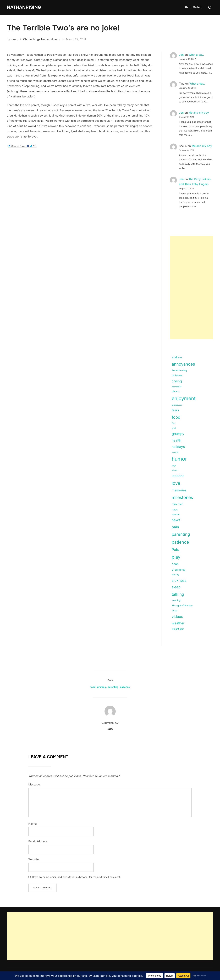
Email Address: (38, 841)
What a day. (196, 55)
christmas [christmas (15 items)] (177, 375)
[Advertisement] (192, 288)
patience (125, 687)
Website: (34, 859)
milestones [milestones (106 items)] (182, 497)
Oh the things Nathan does (40, 39)
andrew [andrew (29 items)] (177, 357)
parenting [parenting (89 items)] (181, 534)
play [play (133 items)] (176, 557)
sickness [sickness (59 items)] (179, 580)
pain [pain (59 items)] (175, 527)
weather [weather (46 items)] (178, 623)
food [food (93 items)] (176, 417)
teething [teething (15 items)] (176, 600)
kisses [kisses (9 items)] (175, 470)
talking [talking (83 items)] (178, 594)
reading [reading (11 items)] (175, 575)
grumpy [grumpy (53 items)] (178, 434)
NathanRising (24, 7)
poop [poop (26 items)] (175, 564)
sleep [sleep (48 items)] (176, 587)
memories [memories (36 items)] (179, 490)
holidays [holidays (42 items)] (178, 447)
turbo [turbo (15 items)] (175, 610)
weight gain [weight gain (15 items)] (178, 629)
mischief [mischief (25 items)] (177, 504)
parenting (113, 687)
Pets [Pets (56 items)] (175, 550)
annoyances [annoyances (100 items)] (183, 364)
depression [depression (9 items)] (177, 387)
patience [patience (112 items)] (180, 542)
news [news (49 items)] (176, 520)
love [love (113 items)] (176, 483)
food (93, 687)
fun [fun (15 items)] (174, 423)
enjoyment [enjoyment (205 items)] (184, 398)
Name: (33, 824)
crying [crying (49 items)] (177, 381)
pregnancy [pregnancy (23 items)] (179, 570)
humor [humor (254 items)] (179, 459)
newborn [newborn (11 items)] (176, 515)
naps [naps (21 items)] (175, 510)
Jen (13, 39)
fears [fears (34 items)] (175, 410)
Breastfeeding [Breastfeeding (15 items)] (179, 370)
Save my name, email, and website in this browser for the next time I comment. (77, 877)
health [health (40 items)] (176, 440)
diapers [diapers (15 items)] (176, 391)
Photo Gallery (193, 7)
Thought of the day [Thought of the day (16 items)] (182, 605)
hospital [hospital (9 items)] (175, 452)
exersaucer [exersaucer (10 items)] (177, 405)
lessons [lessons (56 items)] (178, 476)
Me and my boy (199, 113)
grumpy (102, 687)
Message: (35, 784)
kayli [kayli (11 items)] (174, 466)
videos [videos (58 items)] (177, 617)
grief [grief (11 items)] (174, 428)
